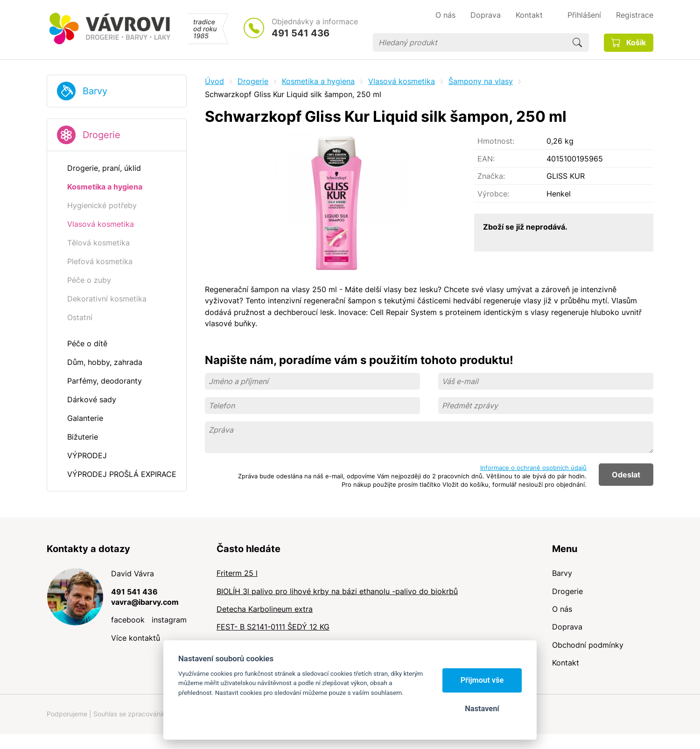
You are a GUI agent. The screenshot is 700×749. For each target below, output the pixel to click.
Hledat (577, 42)
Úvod (214, 81)
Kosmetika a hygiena (318, 81)
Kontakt (566, 663)
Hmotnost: (496, 141)
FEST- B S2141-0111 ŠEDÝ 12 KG (273, 627)
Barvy (95, 91)
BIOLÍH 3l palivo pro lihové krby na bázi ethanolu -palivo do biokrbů (337, 591)
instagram (169, 620)
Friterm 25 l (237, 573)
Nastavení (482, 709)
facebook (128, 620)
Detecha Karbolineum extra (265, 609)
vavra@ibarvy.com (145, 602)
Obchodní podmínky (588, 645)
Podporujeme (67, 714)
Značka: (491, 176)
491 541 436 (301, 33)
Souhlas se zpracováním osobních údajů (154, 714)
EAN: (486, 159)
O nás (562, 609)
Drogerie (101, 135)
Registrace (635, 15)
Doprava (567, 627)
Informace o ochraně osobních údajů (533, 468)
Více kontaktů (136, 638)
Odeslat (626, 475)
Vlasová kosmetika (402, 81)
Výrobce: (493, 194)
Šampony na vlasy (481, 81)
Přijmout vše (482, 680)
